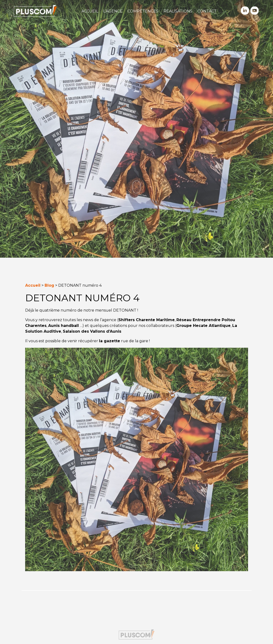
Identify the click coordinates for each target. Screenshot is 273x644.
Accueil (90, 11)
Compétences (143, 11)
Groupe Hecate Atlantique (203, 326)
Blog (49, 285)
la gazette (110, 341)
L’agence (113, 11)
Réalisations (178, 11)
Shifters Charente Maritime (147, 320)
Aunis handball (64, 326)
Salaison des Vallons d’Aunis (92, 331)
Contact (207, 11)
